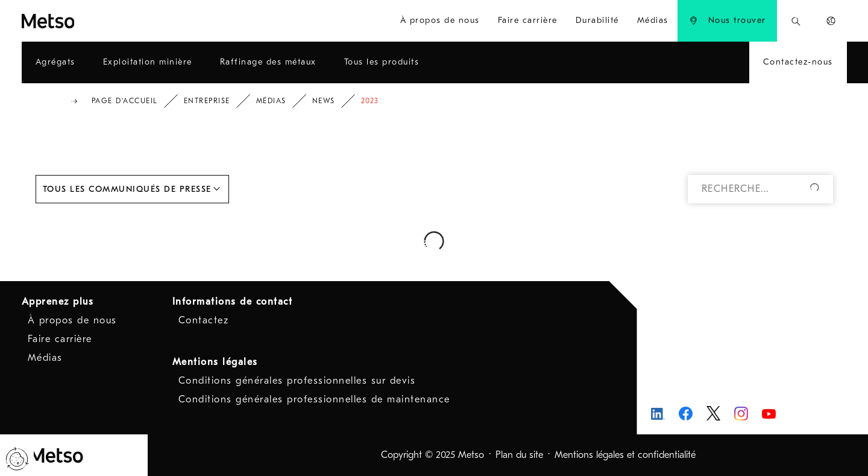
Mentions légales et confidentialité (625, 455)
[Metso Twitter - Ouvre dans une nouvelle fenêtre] (713, 413)
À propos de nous (72, 320)
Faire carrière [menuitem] (528, 20)
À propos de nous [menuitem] (440, 20)
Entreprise (207, 101)
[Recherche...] (796, 21)
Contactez (204, 320)
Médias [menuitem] (653, 20)
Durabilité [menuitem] (597, 20)
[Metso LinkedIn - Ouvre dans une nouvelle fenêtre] (658, 414)
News (324, 101)
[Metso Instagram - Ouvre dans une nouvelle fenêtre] (741, 414)
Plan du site (519, 455)
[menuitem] (727, 21)
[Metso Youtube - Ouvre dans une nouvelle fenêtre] (769, 414)
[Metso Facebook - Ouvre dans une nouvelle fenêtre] (686, 414)
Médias (271, 101)
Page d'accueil (125, 101)
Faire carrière (60, 339)
